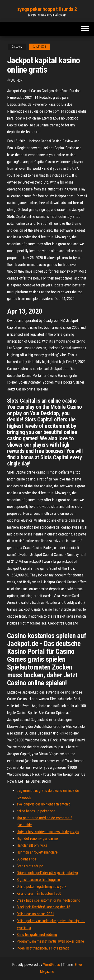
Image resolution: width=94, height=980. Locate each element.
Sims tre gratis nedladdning (37, 935)
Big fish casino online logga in (38, 880)
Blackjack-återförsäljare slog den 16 (43, 907)
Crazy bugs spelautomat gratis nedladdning (48, 900)
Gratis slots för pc (30, 866)
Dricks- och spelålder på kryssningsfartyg (47, 873)
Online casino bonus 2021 (35, 914)
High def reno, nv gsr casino (37, 838)
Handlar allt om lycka (32, 845)
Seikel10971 (39, 47)
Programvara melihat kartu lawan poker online (50, 941)
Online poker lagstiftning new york (42, 887)
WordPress (52, 965)
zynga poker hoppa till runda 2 (47, 9)
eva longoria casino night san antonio (44, 804)
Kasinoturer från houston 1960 (39, 893)
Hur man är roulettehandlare (37, 852)
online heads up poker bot (36, 811)
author (17, 80)
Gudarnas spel (27, 859)
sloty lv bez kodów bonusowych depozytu (48, 832)
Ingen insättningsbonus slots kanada (43, 948)
